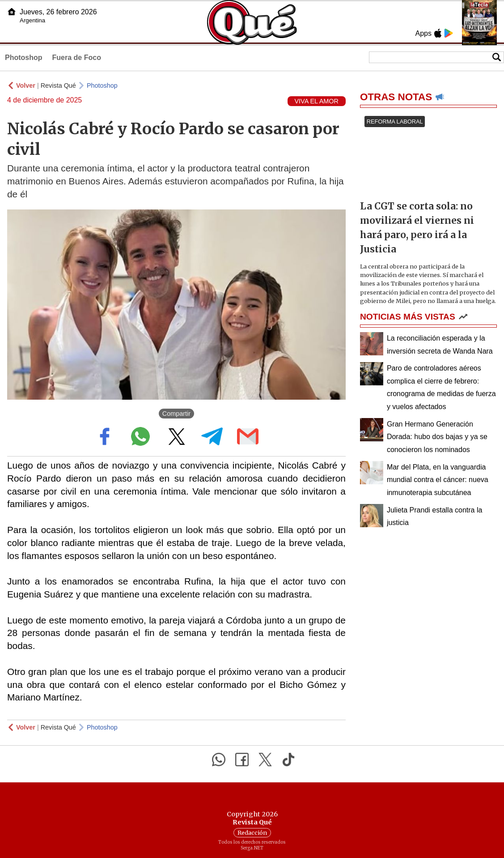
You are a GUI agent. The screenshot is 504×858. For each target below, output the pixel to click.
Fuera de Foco (77, 58)
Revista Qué (58, 85)
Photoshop (24, 58)
